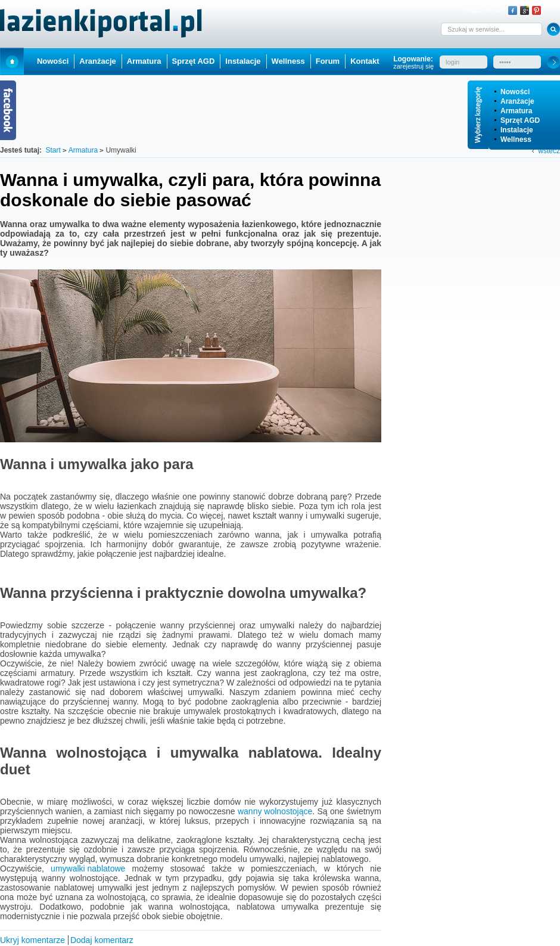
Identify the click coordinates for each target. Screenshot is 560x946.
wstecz (549, 151)
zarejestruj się (413, 66)
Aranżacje (517, 101)
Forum (328, 61)
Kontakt (365, 61)
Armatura (516, 111)
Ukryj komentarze (32, 940)
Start (12, 61)
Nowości (515, 92)
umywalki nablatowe (88, 869)
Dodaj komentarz (102, 940)
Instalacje (517, 130)
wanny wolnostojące (275, 811)
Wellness (516, 139)
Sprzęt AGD (520, 120)
